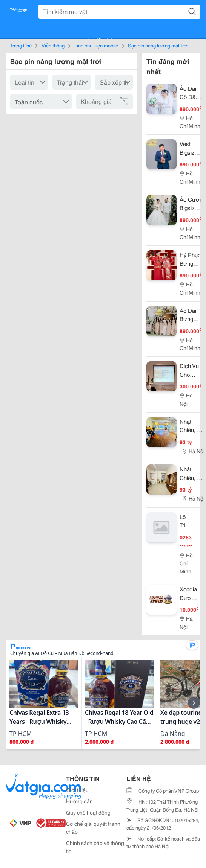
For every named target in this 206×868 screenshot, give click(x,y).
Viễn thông (53, 45)
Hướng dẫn (79, 801)
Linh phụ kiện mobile (96, 45)
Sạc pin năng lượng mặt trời (158, 45)
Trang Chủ (21, 45)
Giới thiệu (77, 790)
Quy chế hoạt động (88, 812)
